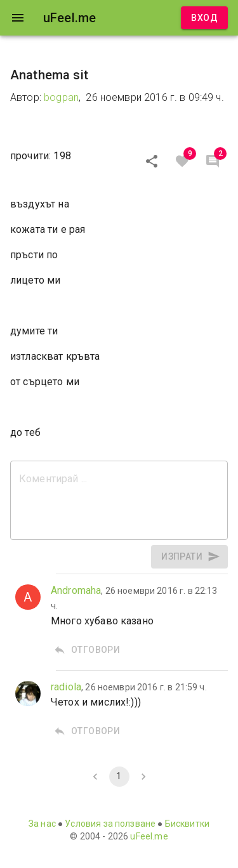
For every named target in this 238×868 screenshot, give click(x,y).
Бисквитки (187, 824)
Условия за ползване (110, 824)
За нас (42, 824)
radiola (66, 687)
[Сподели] (152, 161)
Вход (204, 18)
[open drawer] (18, 18)
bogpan (61, 97)
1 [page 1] (119, 777)
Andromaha (76, 590)
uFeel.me (149, 836)
